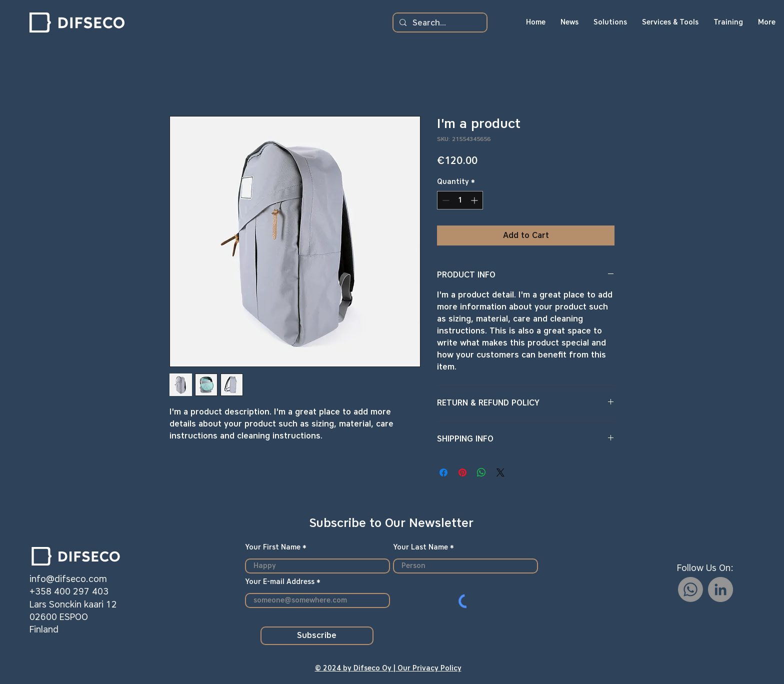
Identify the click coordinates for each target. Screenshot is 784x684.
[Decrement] (445, 200)
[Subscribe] (317, 636)
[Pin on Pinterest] (462, 472)
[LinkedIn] (720, 589)
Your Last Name (420, 547)
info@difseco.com (68, 579)
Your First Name (273, 547)
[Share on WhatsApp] (481, 472)
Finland (44, 629)
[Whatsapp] (690, 589)
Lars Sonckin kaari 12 (73, 604)
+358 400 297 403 (69, 591)
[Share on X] (500, 472)
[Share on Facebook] (443, 472)
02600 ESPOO (59, 617)
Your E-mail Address (280, 582)
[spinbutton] (460, 200)
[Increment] (475, 200)
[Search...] (439, 23)
